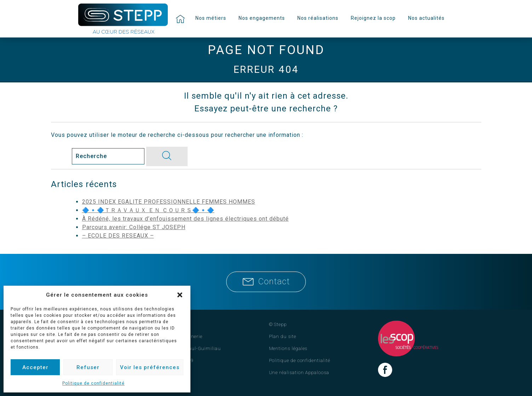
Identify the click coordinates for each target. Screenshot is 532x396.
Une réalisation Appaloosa (299, 372)
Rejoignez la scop (373, 18)
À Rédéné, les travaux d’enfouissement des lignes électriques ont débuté (185, 219)
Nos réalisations (318, 18)
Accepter (35, 367)
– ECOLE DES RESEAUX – (118, 236)
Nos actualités (426, 18)
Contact (266, 281)
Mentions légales (288, 348)
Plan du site (283, 336)
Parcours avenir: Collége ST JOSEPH (134, 227)
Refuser (88, 367)
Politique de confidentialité (93, 383)
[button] (180, 295)
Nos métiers (211, 18)
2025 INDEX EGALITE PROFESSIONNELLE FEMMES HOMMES (169, 202)
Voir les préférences (150, 367)
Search (61, 156)
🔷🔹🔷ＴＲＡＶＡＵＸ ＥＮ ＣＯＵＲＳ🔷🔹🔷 (148, 210)
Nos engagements (262, 18)
